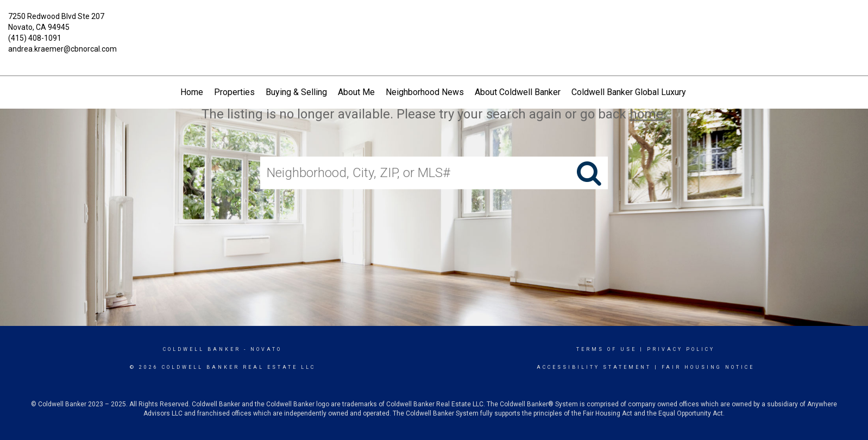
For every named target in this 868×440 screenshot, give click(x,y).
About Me (356, 92)
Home (192, 92)
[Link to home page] (434, 24)
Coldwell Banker (202, 349)
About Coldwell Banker (518, 92)
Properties (234, 92)
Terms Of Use (606, 349)
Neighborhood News (425, 92)
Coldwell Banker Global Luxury (629, 92)
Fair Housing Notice (708, 367)
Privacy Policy (681, 349)
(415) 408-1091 (35, 38)
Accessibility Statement (594, 367)
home (646, 114)
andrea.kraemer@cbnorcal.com (62, 49)
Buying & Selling (296, 92)
